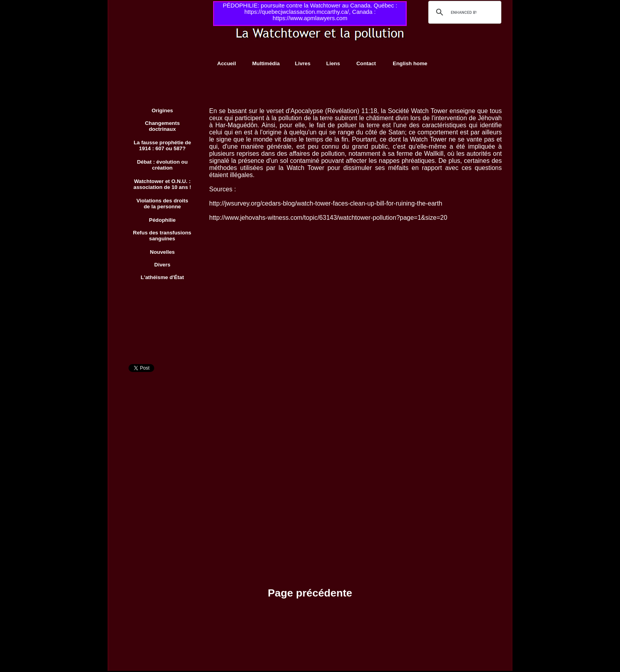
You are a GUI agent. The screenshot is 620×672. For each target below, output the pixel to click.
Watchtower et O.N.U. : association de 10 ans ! (163, 184)
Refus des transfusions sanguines (162, 236)
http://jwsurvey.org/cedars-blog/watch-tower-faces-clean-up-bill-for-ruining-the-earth (326, 203)
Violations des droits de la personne (162, 204)
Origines (162, 110)
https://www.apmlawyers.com (310, 18)
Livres (303, 63)
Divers (162, 265)
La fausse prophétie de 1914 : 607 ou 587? (162, 145)
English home (410, 63)
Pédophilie (162, 220)
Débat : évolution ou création (162, 165)
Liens (333, 63)
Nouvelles (162, 252)
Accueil (226, 63)
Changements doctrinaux (162, 126)
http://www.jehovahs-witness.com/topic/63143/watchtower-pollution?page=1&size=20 (328, 218)
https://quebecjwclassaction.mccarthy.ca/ (297, 12)
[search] (464, 12)
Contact (366, 63)
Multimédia (266, 63)
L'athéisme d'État (162, 277)
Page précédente (310, 593)
